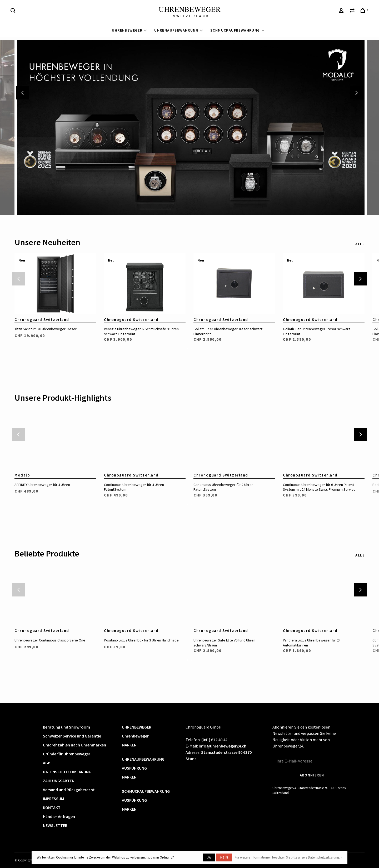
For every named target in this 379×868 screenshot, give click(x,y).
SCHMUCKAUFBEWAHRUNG (235, 30)
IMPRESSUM (53, 799)
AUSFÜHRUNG (134, 768)
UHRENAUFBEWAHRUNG (176, 30)
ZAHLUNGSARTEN (59, 781)
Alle (360, 244)
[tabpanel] (55, 295)
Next (357, 93)
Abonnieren (312, 775)
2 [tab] (192, 348)
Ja (209, 857)
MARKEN (129, 745)
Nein (224, 857)
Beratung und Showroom (66, 727)
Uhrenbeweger (135, 736)
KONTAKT (52, 807)
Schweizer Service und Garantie (72, 736)
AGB (47, 763)
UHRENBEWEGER (127, 30)
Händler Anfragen (59, 816)
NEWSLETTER (55, 825)
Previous (22, 93)
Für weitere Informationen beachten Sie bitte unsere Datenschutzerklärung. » (288, 857)
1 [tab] (187, 348)
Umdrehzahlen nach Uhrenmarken (74, 745)
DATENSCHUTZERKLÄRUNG (67, 772)
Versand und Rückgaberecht (69, 790)
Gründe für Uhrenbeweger (67, 754)
